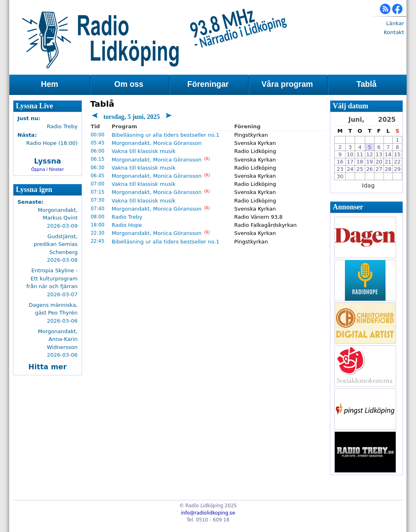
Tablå (366, 84)
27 (379, 169)
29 (398, 169)
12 (370, 154)
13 (379, 154)
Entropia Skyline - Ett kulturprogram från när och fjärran (52, 278)
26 (370, 169)
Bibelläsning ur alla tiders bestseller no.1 (166, 135)
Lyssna (48, 161)
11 (360, 154)
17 (350, 162)
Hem (50, 84)
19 (370, 162)
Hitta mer (48, 367)
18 (360, 162)
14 (388, 154)
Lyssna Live (35, 106)
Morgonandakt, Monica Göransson (157, 143)
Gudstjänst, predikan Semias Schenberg (56, 244)
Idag (368, 185)
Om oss (129, 84)
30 (340, 176)
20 (379, 162)
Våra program (287, 84)
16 (340, 162)
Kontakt (394, 32)
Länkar (395, 23)
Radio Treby (127, 217)
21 (388, 162)
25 (360, 169)
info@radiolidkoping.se (208, 513)
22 (398, 162)
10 (350, 154)
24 (350, 169)
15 (398, 154)
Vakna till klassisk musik (144, 151)
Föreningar (208, 84)
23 (340, 169)
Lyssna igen (34, 190)
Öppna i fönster (48, 169)
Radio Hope (127, 225)
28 (388, 169)
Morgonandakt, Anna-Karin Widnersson (58, 339)
